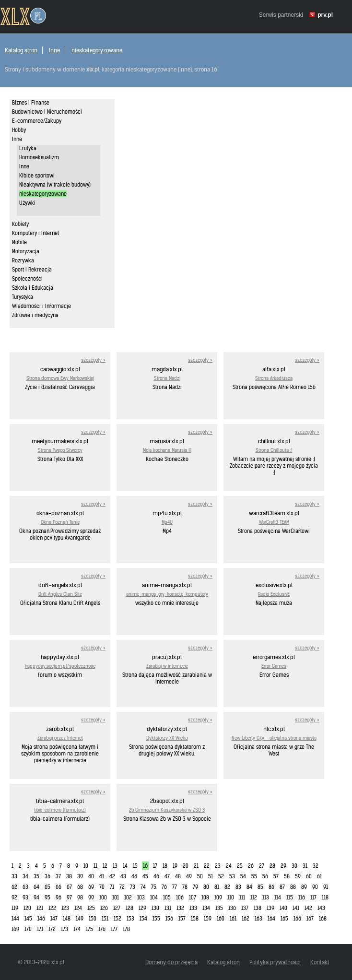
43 (123, 876)
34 (25, 876)
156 (169, 919)
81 (217, 887)
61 (319, 876)
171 (40, 929)
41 (102, 876)
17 (155, 866)
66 (59, 887)
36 (47, 876)
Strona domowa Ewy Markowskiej (60, 378)
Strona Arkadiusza (274, 378)
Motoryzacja (26, 251)
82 (227, 887)
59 (298, 876)
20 (186, 866)
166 (297, 919)
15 (135, 866)
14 (125, 866)
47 (167, 876)
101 (116, 897)
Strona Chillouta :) (274, 450)
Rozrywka (23, 260)
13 (115, 866)
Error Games (274, 666)
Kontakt (320, 962)
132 (180, 908)
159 (208, 919)
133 (193, 908)
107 (193, 897)
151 (105, 919)
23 (218, 866)
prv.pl (325, 15)
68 (80, 887)
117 (313, 897)
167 (310, 919)
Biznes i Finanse (31, 103)
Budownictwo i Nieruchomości (47, 112)
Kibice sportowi (37, 176)
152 (117, 919)
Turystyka (23, 297)
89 (304, 887)
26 (251, 866)
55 (254, 876)
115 (290, 897)
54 (243, 876)
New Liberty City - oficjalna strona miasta (274, 738)
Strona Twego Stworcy (60, 450)
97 (69, 897)
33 (14, 876)
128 (129, 908)
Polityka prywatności (275, 962)
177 (114, 929)
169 (15, 929)
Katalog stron (21, 50)
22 (207, 866)
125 (91, 908)
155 (156, 919)
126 (104, 908)
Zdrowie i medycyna (35, 315)
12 (105, 866)
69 (91, 887)
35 (36, 876)
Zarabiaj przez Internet (60, 738)
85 (260, 887)
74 (143, 887)
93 (25, 897)
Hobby (19, 130)
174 (77, 929)
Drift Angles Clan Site (60, 594)
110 (231, 897)
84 (249, 887)
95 (47, 897)
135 (219, 908)
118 (325, 897)
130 (155, 908)
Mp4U (167, 522)
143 (321, 908)
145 (28, 919)
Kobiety (20, 224)
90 (315, 887)
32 (316, 866)
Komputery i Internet (35, 233)
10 (86, 866)
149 (80, 919)
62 (14, 887)
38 (69, 876)
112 (254, 897)
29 (283, 866)
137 (245, 908)
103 (141, 897)
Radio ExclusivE (274, 594)
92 (14, 897)
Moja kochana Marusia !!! (167, 450)
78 (185, 887)
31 (305, 866)
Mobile (19, 242)
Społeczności (27, 279)
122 (52, 908)
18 (165, 866)
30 (294, 866)
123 (65, 908)
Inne (54, 50)
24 (229, 866)
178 (126, 929)
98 (80, 897)
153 (130, 919)
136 (232, 908)
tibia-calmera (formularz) (60, 810)
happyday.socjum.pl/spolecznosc (60, 666)
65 (47, 887)
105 (167, 897)
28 (272, 866)
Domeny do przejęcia (171, 962)
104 (154, 897)
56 (265, 876)
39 (80, 876)
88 (293, 887)
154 (143, 919)
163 (258, 919)
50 (200, 876)
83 (238, 887)
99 (91, 897)
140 (283, 908)
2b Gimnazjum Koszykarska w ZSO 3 (167, 810)
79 (195, 887)
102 (128, 897)
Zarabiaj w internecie (167, 666)
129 (142, 908)
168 (323, 919)
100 (103, 897)
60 (309, 876)
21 (196, 866)
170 (28, 929)
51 (211, 876)
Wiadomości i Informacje (41, 306)
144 (15, 919)
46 (156, 876)
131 (168, 908)
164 (271, 919)
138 (258, 908)
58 (287, 876)
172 (52, 929)
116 (302, 897)
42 (112, 876)
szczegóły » (93, 360)
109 (218, 897)
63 (25, 887)
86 (271, 887)
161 (233, 919)
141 (296, 908)
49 (189, 876)
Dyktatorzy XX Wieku (167, 738)
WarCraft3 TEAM (274, 522)
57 (276, 876)
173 (65, 929)
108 (205, 897)
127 (117, 908)
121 (40, 908)
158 (195, 919)
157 (182, 919)
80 (206, 887)
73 (133, 887)
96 (59, 897)
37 (58, 876)
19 (175, 866)
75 (154, 887)
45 (145, 876)
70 (102, 887)
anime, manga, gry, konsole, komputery (167, 594)
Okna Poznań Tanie (60, 522)
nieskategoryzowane (97, 50)
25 (240, 866)
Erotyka (28, 148)
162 (246, 919)
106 (180, 897)
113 (266, 897)
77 (175, 887)
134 (206, 908)
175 (89, 929)
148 (67, 919)
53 (232, 876)
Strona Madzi (167, 378)
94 (36, 897)
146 (41, 919)
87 (282, 887)
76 (164, 887)
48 (178, 876)
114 (278, 897)
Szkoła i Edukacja (33, 288)
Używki (27, 203)
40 (91, 876)
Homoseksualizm (39, 157)
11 (95, 866)
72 (122, 887)
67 (69, 887)
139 (270, 908)
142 (308, 908)
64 (36, 887)
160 (221, 919)
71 (112, 887)
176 (102, 929)
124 (78, 908)
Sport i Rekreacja (32, 270)
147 (54, 919)
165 (284, 919)
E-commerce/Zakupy (37, 121)
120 (27, 908)
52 (221, 876)
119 (15, 908)
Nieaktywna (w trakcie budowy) (55, 185)
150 (93, 919)
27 (262, 866)
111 (242, 897)
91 (326, 887)
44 (134, 876)
